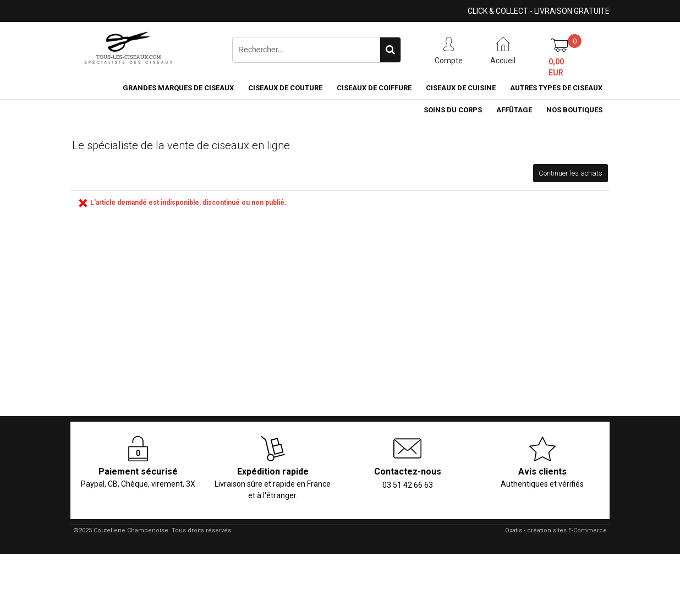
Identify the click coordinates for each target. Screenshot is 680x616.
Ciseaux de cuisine (461, 88)
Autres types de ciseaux (556, 88)
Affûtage (514, 110)
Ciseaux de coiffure (374, 88)
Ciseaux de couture (285, 88)
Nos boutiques (574, 110)
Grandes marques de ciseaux (178, 88)
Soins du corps (453, 110)
